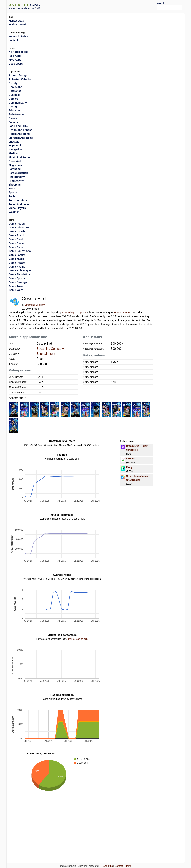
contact (13, 40)
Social (13, 189)
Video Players (17, 208)
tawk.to (130, 459)
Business (15, 95)
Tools (12, 196)
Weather (14, 212)
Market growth (18, 25)
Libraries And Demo (21, 138)
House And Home (20, 134)
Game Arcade (17, 231)
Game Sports (17, 278)
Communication (19, 103)
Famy (129, 467)
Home (128, 866)
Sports (13, 192)
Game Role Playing (21, 270)
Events (13, 118)
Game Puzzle (17, 263)
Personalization (18, 173)
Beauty (13, 83)
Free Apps (15, 60)
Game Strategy (18, 282)
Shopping (15, 185)
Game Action (17, 224)
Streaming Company (35, 305)
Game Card (16, 239)
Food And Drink (18, 126)
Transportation (18, 200)
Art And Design (18, 75)
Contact (119, 866)
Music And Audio (19, 157)
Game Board (16, 235)
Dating (13, 107)
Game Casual (17, 247)
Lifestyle (14, 142)
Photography (17, 177)
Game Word (16, 290)
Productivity (16, 181)
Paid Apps (15, 56)
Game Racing (17, 267)
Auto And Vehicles (20, 79)
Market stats (16, 21)
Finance (14, 122)
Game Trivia (16, 286)
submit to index (18, 36)
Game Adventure (19, 228)
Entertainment (122, 313)
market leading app (78, 639)
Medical (14, 153)
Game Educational (20, 251)
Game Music (16, 259)
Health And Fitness (20, 130)
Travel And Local (19, 204)
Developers (16, 64)
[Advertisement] (103, 6)
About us (108, 866)
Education (15, 110)
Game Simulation (19, 274)
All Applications (19, 52)
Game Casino (17, 243)
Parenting (15, 169)
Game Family (17, 255)
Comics (14, 99)
